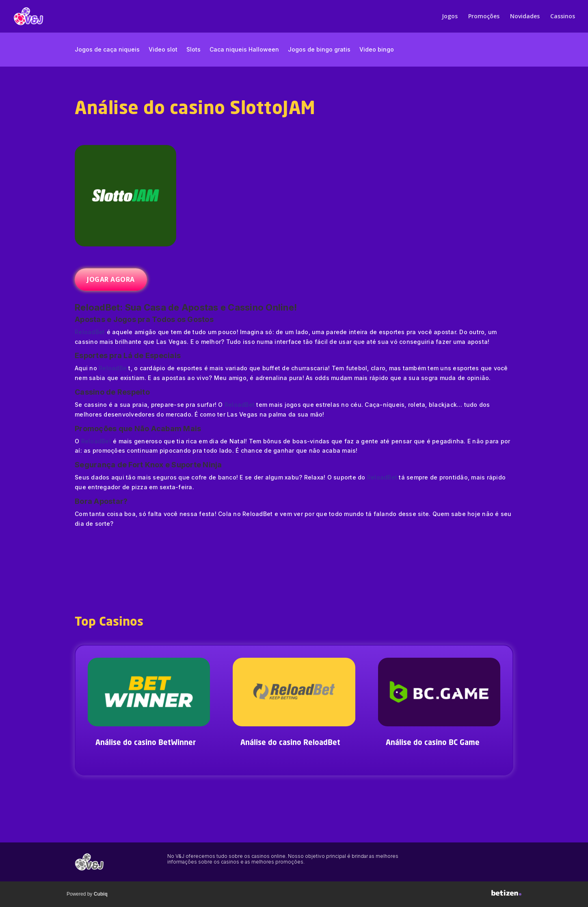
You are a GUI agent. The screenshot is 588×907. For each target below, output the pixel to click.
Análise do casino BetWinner (146, 743)
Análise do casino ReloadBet (290, 743)
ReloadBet (90, 332)
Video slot (163, 50)
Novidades (525, 17)
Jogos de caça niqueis (107, 50)
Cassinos (563, 17)
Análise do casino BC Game (433, 743)
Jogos (450, 17)
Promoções (484, 17)
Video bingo (377, 50)
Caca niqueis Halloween (244, 50)
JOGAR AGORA (111, 279)
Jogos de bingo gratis (319, 50)
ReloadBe (113, 368)
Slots (193, 50)
